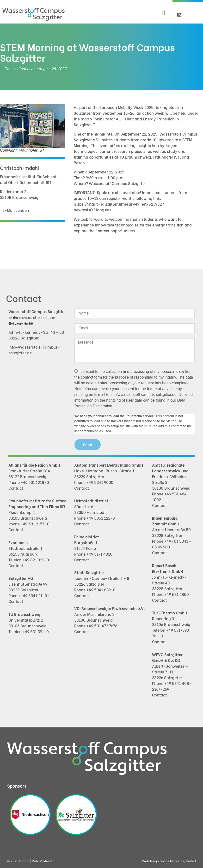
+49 (90, 554)
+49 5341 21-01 (35, 595)
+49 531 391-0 (36, 631)
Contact (16, 488)
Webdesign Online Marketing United (169, 861)
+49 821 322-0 (36, 560)
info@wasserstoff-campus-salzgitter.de (144, 395)
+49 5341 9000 (100, 482)
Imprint (25, 861)
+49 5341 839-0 (101, 590)
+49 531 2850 (177, 594)
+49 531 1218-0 (35, 482)
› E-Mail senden (15, 210)
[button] (164, 13)
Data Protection (44, 861)
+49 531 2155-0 (35, 524)
